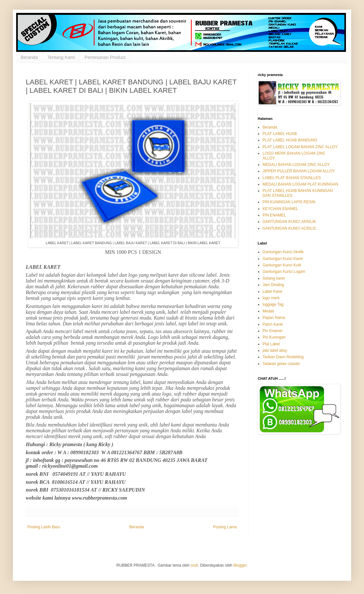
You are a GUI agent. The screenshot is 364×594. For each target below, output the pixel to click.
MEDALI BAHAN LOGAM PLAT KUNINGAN (300, 184)
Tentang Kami (61, 57)
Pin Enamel (272, 331)
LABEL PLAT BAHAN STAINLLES (292, 178)
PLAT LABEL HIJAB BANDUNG (290, 140)
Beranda (29, 57)
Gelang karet (274, 278)
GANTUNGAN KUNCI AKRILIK (289, 222)
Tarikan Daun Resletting (283, 357)
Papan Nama (274, 318)
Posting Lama (225, 527)
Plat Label (271, 344)
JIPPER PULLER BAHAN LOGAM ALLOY (299, 171)
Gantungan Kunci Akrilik (283, 252)
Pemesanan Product (105, 57)
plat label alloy (275, 350)
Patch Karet (273, 324)
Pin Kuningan (274, 337)
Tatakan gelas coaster (281, 364)
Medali (268, 311)
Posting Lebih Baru (44, 527)
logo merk (271, 298)
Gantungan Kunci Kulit (282, 265)
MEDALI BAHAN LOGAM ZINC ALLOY (296, 165)
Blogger (240, 565)
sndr (194, 565)
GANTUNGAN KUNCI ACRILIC (289, 228)
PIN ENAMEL (274, 215)
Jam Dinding (273, 285)
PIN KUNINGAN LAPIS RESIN (289, 202)
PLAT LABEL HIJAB (280, 134)
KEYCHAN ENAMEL (280, 209)
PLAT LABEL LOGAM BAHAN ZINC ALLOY (300, 147)
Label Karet (272, 292)
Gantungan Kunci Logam (284, 272)
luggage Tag (273, 304)
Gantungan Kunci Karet (283, 259)
